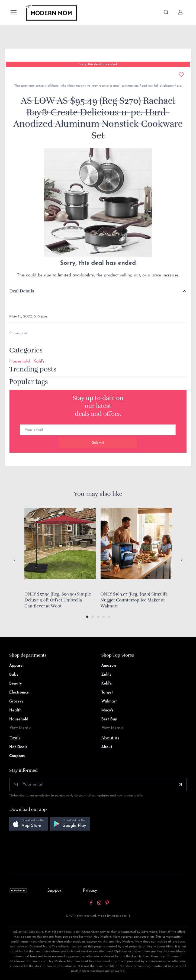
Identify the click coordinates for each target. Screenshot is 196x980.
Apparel (16, 666)
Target (107, 693)
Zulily (107, 675)
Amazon (109, 666)
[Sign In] (180, 12)
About (107, 747)
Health (15, 710)
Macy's (107, 710)
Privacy (90, 891)
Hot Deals (18, 747)
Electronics (19, 693)
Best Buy (109, 719)
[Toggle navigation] (13, 12)
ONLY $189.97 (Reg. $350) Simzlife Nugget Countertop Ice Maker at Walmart (134, 600)
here (177, 86)
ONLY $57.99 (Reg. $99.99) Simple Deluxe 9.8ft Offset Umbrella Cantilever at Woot (58, 600)
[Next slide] (181, 560)
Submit (98, 443)
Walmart (109, 702)
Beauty (16, 684)
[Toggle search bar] (166, 12)
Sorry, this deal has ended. (98, 64)
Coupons (17, 756)
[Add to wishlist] (181, 75)
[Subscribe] (180, 784)
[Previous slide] (15, 560)
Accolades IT (121, 916)
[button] (87, 617)
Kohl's (39, 361)
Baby (14, 675)
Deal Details (22, 291)
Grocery (16, 702)
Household (20, 361)
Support (55, 891)
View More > (20, 728)
